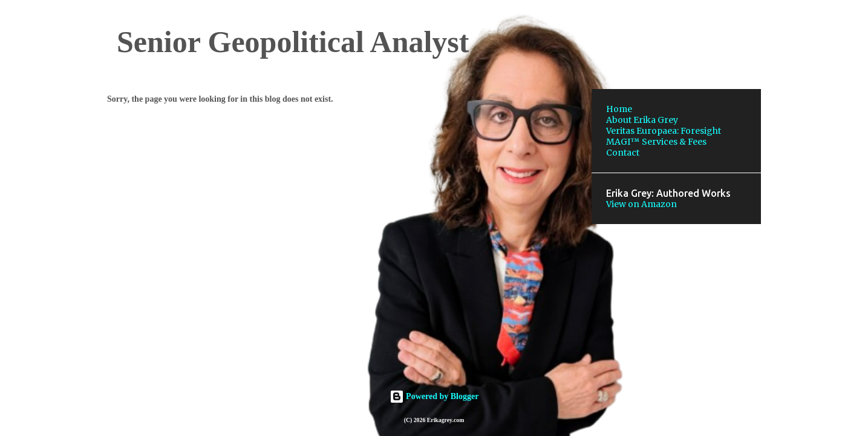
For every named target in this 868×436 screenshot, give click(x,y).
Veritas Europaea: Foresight (664, 131)
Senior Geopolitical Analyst (293, 42)
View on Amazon (641, 204)
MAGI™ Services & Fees (656, 142)
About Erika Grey (642, 120)
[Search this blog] (697, 39)
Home (619, 109)
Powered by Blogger (434, 396)
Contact (623, 153)
